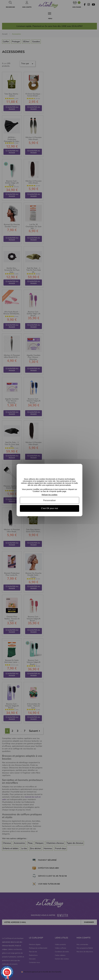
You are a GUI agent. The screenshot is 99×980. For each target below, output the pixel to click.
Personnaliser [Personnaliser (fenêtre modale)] (49, 500)
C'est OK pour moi (49, 508)
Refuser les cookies (49, 495)
